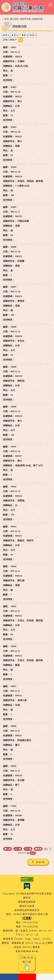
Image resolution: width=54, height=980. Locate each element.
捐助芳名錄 (25, 19)
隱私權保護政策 (27, 902)
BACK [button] (40, 862)
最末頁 (38, 849)
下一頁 (28, 849)
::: (3, 19)
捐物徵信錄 (37, 19)
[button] (50, 5)
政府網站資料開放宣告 (27, 910)
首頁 (7, 19)
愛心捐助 (14, 19)
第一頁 (8, 849)
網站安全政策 (27, 906)
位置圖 (27, 918)
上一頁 (18, 849)
